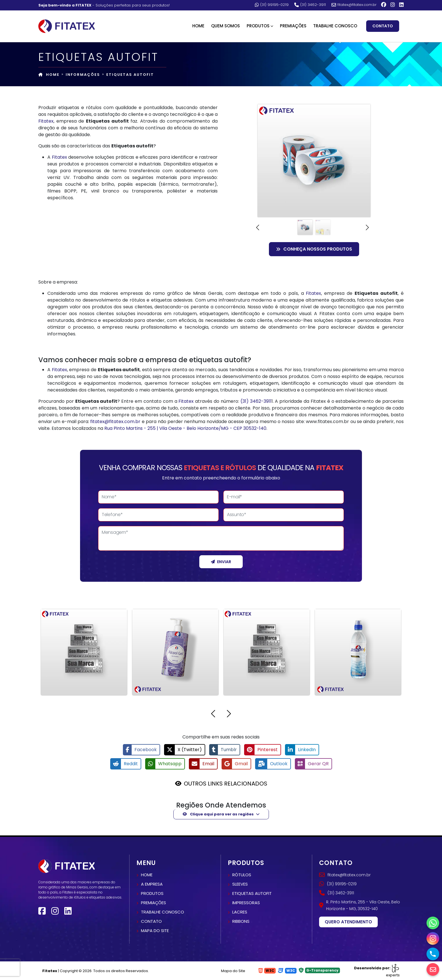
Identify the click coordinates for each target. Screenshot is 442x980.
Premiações (293, 26)
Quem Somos (226, 26)
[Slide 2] (323, 227)
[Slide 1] (305, 227)
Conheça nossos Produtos (314, 249)
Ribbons (241, 921)
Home (198, 26)
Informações (83, 75)
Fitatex (46, 121)
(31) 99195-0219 (272, 5)
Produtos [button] (258, 26)
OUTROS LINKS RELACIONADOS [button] (226, 784)
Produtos (152, 893)
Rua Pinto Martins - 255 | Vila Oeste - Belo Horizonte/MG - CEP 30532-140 (185, 428)
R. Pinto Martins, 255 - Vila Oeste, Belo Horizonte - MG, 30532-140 (360, 905)
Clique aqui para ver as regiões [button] (218, 814)
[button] (259, 227)
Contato (383, 26)
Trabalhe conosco (163, 912)
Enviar (221, 562)
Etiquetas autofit (252, 893)
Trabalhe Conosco (335, 26)
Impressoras (246, 903)
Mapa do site (155, 931)
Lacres (240, 912)
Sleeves (240, 884)
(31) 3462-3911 (310, 5)
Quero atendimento (348, 922)
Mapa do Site (233, 971)
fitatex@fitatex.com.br (354, 5)
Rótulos (242, 875)
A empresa (152, 884)
